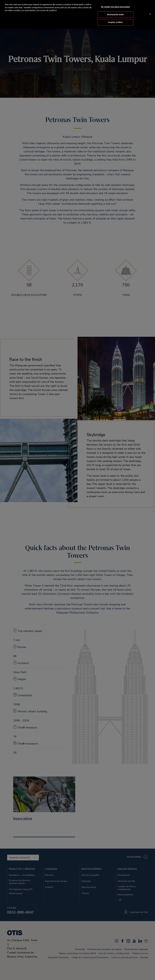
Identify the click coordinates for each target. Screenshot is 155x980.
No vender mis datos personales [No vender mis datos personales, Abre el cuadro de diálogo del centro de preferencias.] (115, 7)
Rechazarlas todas (115, 14)
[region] (77, 14)
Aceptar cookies (115, 22)
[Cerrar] (150, 14)
